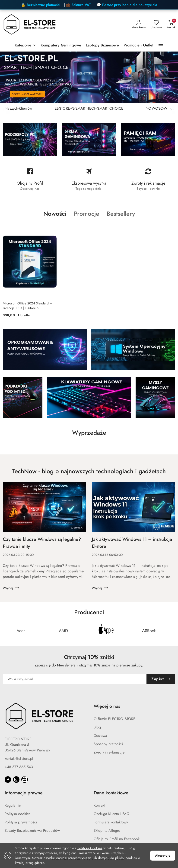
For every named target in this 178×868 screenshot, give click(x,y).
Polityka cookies (17, 814)
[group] (89, 77)
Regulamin (13, 806)
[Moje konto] (139, 25)
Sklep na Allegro (107, 831)
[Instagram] (16, 780)
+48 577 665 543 (19, 767)
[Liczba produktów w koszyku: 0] (171, 25)
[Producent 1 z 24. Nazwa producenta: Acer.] (21, 631)
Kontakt (99, 806)
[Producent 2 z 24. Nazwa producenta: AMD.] (64, 631)
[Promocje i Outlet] (139, 46)
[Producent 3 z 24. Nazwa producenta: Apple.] (106, 631)
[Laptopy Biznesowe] (102, 46)
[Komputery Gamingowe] (61, 46)
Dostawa (100, 736)
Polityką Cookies (90, 848)
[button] (161, 46)
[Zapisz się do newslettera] (75, 679)
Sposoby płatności (108, 744)
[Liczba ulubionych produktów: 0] (156, 25)
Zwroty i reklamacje (109, 752)
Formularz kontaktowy (111, 822)
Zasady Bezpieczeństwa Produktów (32, 831)
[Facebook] (8, 780)
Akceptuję (163, 856)
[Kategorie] (25, 46)
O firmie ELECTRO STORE (115, 719)
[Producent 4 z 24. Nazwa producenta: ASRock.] (149, 631)
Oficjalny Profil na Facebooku (118, 839)
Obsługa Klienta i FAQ (112, 814)
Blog (97, 727)
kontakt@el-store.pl (19, 759)
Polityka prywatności (21, 822)
